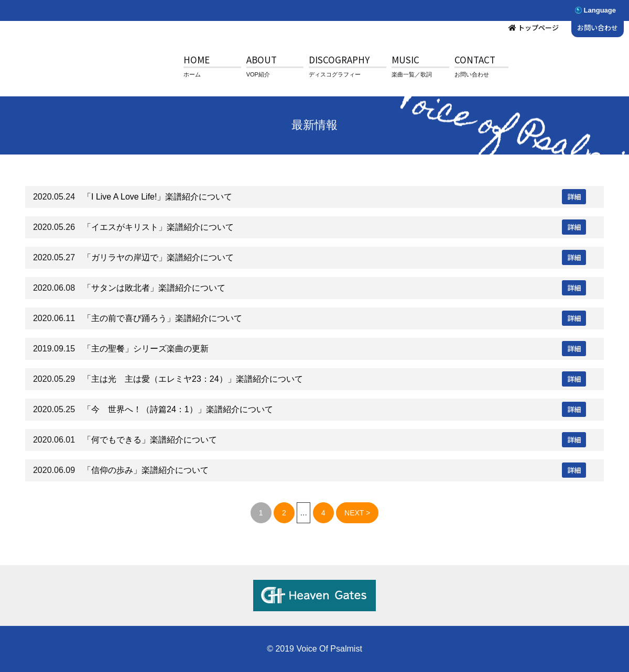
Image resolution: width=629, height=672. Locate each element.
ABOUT (262, 59)
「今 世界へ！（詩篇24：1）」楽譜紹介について (178, 409)
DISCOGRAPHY (339, 59)
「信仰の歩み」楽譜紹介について (146, 470)
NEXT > (357, 513)
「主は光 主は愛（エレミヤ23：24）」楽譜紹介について (193, 379)
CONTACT (475, 59)
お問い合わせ (598, 27)
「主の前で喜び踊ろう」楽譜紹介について (162, 318)
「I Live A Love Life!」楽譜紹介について (158, 197)
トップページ (538, 27)
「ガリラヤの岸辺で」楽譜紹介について (158, 257)
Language (600, 10)
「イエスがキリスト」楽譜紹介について (158, 227)
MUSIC (405, 59)
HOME (197, 59)
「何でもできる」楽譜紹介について (150, 440)
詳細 (574, 197)
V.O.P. (86, 68)
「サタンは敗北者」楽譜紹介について (154, 288)
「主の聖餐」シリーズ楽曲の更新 (146, 349)
